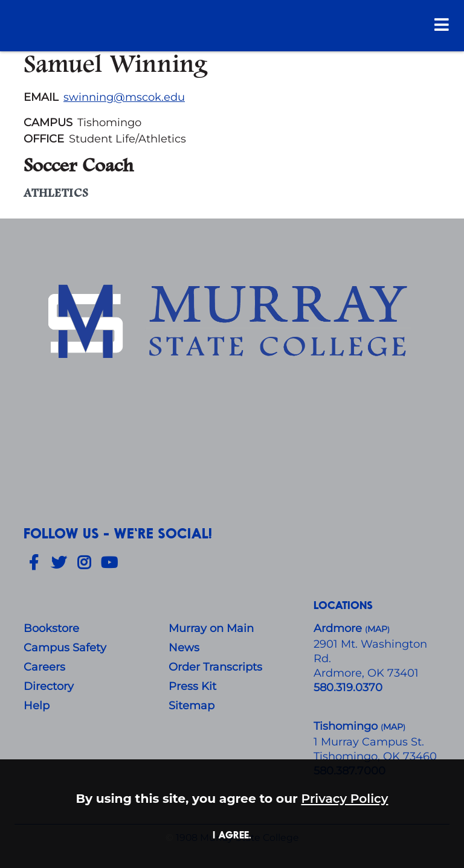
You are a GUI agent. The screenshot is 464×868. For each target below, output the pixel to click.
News (184, 648)
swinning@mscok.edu (124, 97)
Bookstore (51, 628)
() (393, 727)
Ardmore (339, 628)
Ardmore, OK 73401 (366, 673)
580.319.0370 (348, 688)
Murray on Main (211, 628)
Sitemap (192, 706)
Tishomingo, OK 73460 (375, 756)
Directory (49, 686)
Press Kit (192, 686)
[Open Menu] (442, 24)
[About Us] (232, 324)
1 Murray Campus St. (369, 742)
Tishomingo (347, 726)
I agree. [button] (232, 834)
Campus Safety (65, 648)
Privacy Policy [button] (345, 798)
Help (37, 706)
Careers (44, 667)
